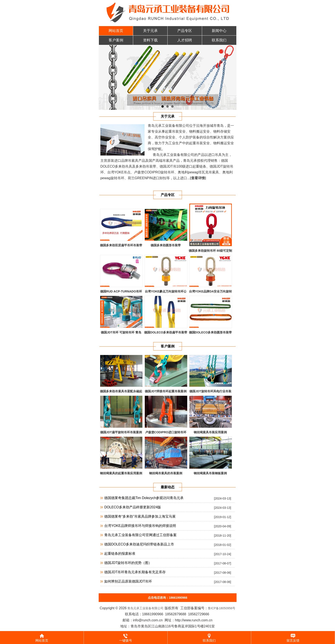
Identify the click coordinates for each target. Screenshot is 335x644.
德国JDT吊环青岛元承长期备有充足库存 (135, 572)
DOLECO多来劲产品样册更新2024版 (133, 507)
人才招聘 (185, 40)
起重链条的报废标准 (120, 554)
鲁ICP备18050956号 (222, 608)
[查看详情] (198, 178)
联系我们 (219, 40)
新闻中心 (219, 31)
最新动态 (168, 487)
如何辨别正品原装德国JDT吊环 (128, 581)
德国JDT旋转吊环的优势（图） (128, 563)
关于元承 (150, 31)
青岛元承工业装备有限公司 (145, 608)
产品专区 (185, 31)
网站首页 (116, 31)
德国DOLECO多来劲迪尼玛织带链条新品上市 (139, 544)
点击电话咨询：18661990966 (168, 598)
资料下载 (150, 40)
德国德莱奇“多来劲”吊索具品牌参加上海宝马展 (140, 516)
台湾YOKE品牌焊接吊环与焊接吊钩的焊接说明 (140, 526)
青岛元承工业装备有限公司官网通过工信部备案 (140, 535)
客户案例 (116, 40)
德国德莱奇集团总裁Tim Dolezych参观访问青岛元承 (144, 498)
